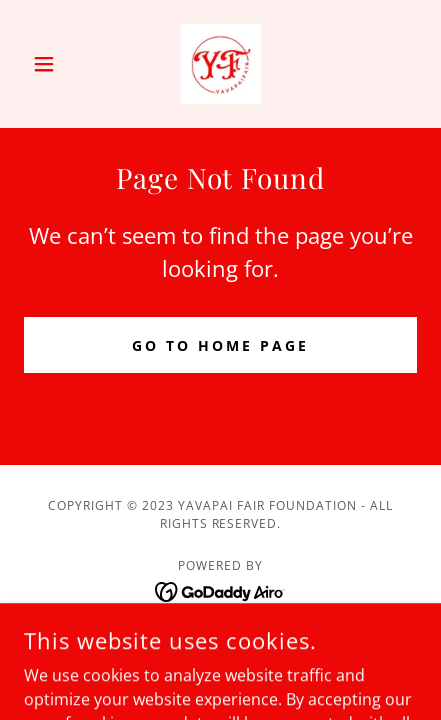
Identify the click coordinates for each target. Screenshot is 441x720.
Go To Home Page (220, 345)
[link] (221, 64)
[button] (53, 64)
